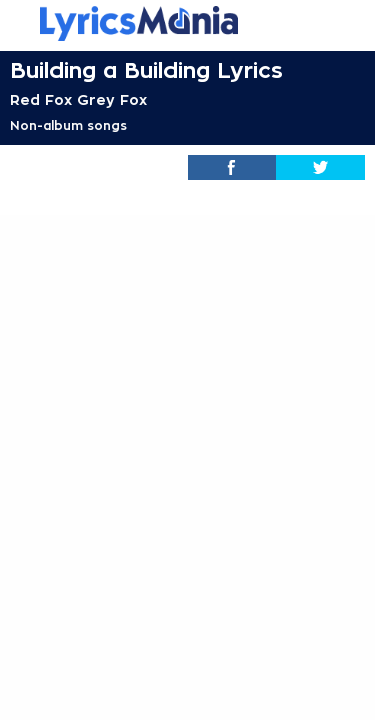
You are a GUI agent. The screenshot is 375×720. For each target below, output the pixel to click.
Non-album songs (68, 126)
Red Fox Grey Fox (78, 100)
